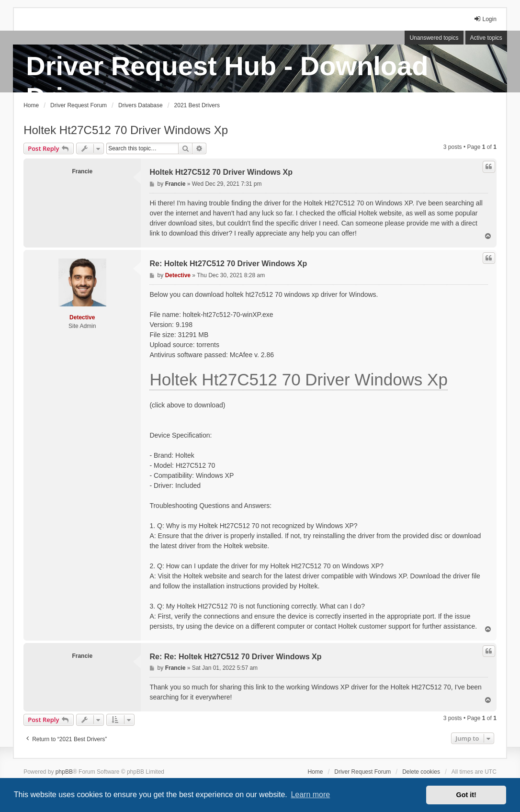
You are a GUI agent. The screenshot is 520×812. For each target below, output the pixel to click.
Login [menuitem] (485, 19)
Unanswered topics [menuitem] (434, 38)
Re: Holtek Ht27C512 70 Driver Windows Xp (228, 264)
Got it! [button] (466, 795)
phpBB (64, 772)
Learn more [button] (310, 795)
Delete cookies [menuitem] (421, 772)
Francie (82, 171)
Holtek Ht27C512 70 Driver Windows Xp (126, 130)
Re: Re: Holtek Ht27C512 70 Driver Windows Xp (235, 657)
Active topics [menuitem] (486, 38)
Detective (82, 317)
